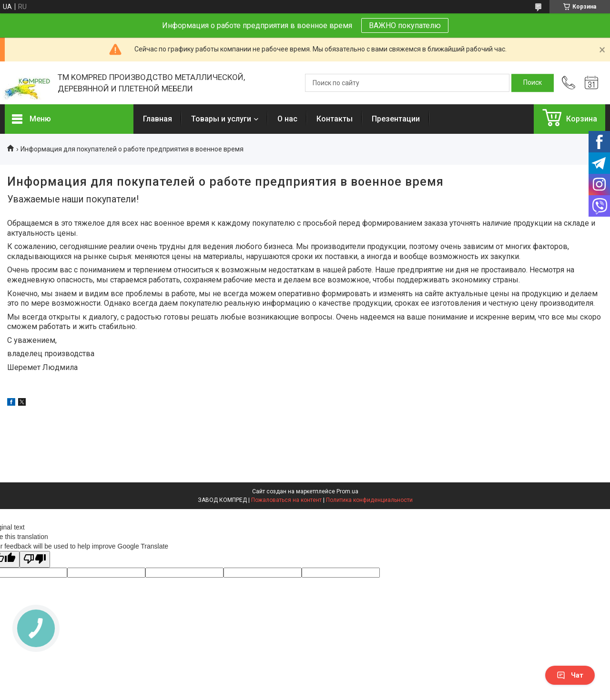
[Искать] (533, 83)
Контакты (335, 119)
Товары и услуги (221, 119)
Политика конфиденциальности (369, 500)
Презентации (396, 119)
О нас (287, 119)
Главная (158, 119)
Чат (570, 675)
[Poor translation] (35, 559)
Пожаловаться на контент (286, 500)
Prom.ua (347, 491)
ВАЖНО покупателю (405, 25)
